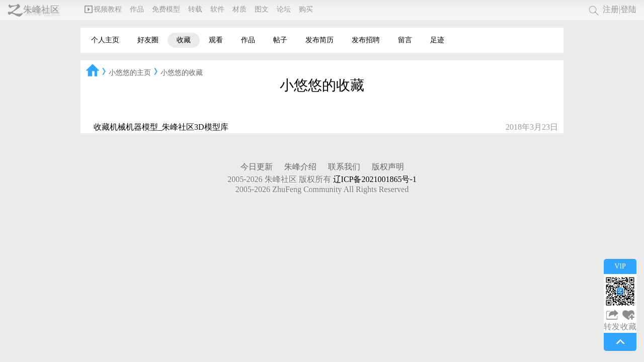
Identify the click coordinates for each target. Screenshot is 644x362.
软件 (217, 9)
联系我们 (344, 167)
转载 (195, 9)
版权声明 (388, 167)
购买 (306, 9)
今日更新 (257, 167)
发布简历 (319, 40)
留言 (405, 40)
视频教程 (103, 9)
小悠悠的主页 (130, 73)
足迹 (437, 40)
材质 (239, 9)
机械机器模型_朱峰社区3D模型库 (169, 127)
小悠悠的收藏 (182, 73)
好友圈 (148, 40)
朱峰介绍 (300, 167)
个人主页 (105, 40)
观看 (216, 40)
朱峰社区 (41, 10)
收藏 (184, 40)
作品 (137, 9)
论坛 (284, 9)
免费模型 (166, 9)
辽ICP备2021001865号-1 (375, 179)
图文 (262, 9)
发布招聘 (366, 40)
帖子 (280, 40)
